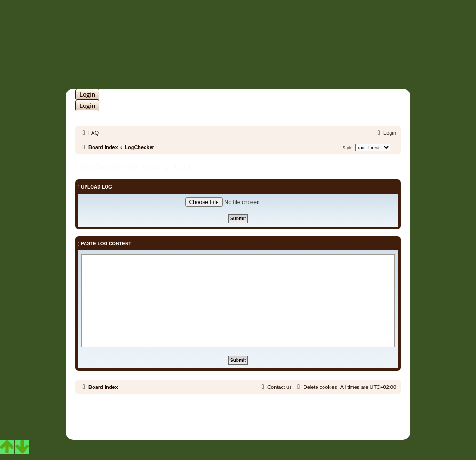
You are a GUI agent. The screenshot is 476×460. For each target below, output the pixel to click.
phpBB (214, 412)
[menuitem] (89, 133)
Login (87, 94)
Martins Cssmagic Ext (262, 419)
